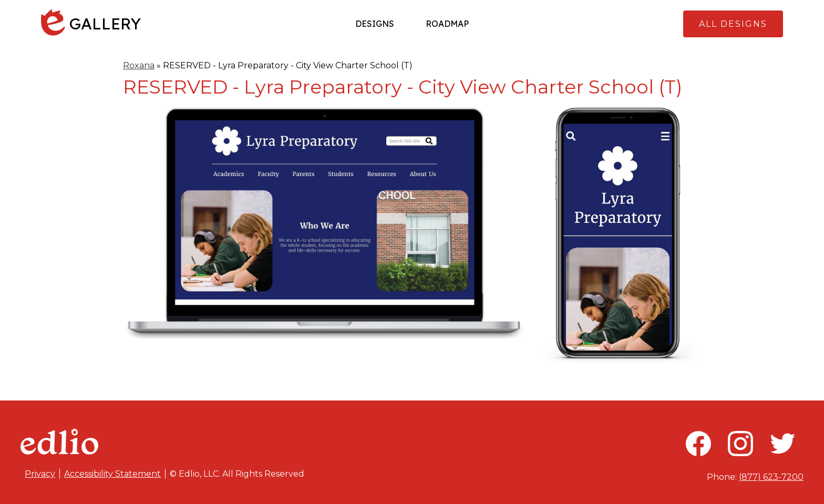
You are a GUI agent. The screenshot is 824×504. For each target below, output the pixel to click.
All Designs (733, 24)
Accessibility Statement (112, 474)
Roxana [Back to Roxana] (139, 65)
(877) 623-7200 (771, 477)
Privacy (40, 474)
